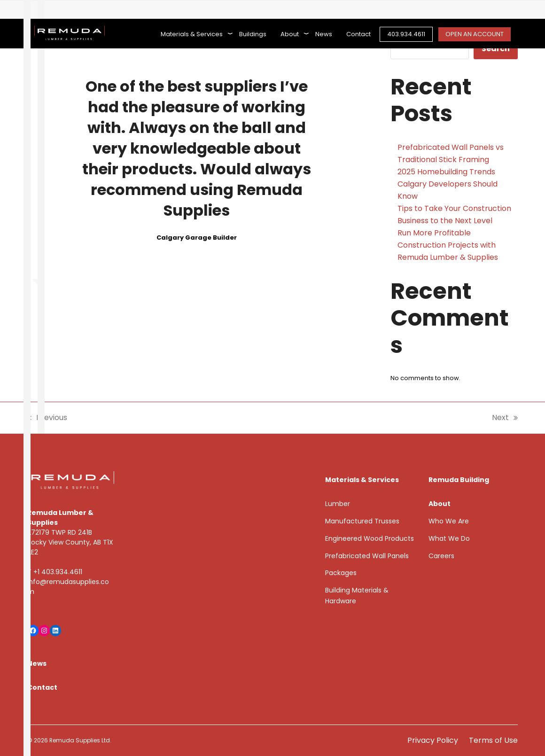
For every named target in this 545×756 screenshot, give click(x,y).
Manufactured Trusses (362, 521)
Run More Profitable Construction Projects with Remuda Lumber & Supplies (448, 245)
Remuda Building (459, 480)
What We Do (449, 538)
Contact (42, 687)
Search (496, 49)
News (37, 663)
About (440, 504)
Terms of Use (493, 740)
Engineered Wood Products (370, 538)
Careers (441, 556)
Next (505, 418)
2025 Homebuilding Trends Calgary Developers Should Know (448, 184)
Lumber (338, 504)
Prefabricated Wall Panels (367, 556)
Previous (47, 418)
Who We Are (449, 521)
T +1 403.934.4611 (55, 572)
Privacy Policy (433, 740)
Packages (341, 573)
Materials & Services (362, 480)
